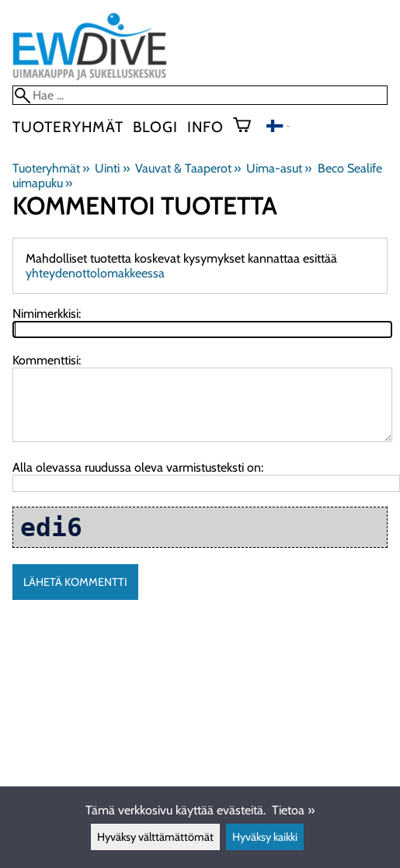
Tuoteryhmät (68, 127)
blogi (155, 127)
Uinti (112, 168)
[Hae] (200, 95)
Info (205, 127)
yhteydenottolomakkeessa (95, 273)
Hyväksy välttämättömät (155, 837)
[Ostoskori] (248, 127)
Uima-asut (279, 168)
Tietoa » (293, 810)
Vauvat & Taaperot (188, 168)
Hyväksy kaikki (265, 837)
